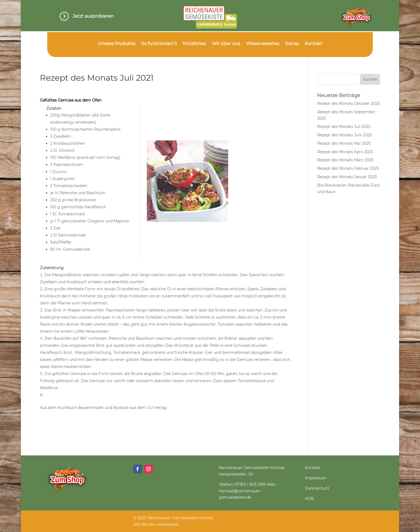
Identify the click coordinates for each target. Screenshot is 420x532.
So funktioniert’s (159, 44)
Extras (292, 44)
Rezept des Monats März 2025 (345, 160)
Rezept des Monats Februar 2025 (348, 168)
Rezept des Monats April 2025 (345, 152)
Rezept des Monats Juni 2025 (345, 135)
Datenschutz (317, 488)
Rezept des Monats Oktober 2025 (349, 103)
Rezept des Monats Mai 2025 (344, 143)
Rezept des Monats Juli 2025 (344, 127)
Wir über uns (226, 44)
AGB (309, 499)
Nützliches (194, 44)
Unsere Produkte (117, 44)
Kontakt (314, 44)
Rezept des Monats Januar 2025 (347, 177)
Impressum (316, 478)
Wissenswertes (263, 44)
